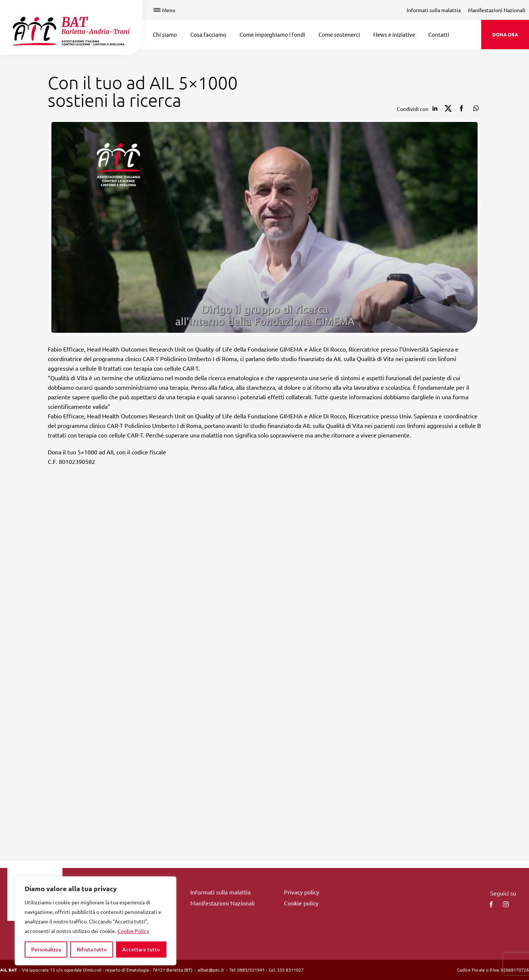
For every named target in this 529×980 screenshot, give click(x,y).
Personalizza (46, 949)
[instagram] (506, 904)
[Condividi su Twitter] (448, 108)
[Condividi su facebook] (461, 108)
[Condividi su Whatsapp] (475, 108)
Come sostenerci (339, 34)
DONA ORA (505, 34)
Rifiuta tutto (92, 949)
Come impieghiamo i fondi (272, 34)
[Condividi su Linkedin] (435, 108)
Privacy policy (302, 892)
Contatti (439, 34)
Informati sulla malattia (434, 10)
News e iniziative (394, 34)
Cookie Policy (133, 931)
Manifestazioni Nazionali (497, 10)
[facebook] (491, 904)
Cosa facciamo (208, 34)
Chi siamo (165, 34)
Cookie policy (301, 903)
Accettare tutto (141, 949)
